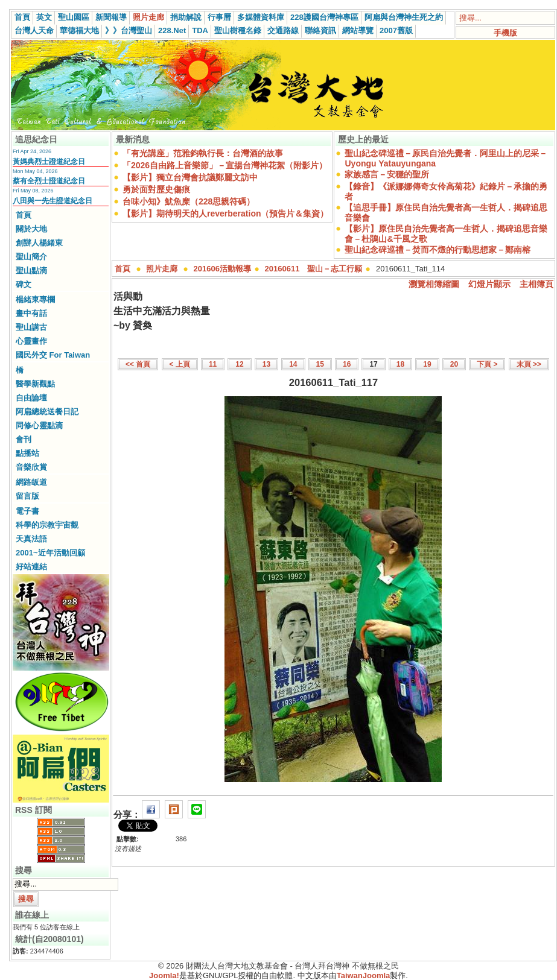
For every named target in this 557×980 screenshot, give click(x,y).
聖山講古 (31, 327)
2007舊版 (396, 30)
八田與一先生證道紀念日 (53, 201)
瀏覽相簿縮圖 (434, 284)
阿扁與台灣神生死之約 (404, 17)
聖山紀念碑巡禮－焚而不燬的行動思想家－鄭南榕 (438, 250)
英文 (44, 17)
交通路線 (283, 30)
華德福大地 (79, 30)
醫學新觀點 (35, 384)
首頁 (22, 17)
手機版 (505, 33)
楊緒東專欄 (35, 299)
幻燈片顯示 (489, 284)
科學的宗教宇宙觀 (47, 525)
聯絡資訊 (320, 30)
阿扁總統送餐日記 (47, 412)
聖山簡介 (31, 257)
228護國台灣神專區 (324, 17)
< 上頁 (180, 364)
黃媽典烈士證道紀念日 (49, 162)
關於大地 (31, 229)
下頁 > (487, 364)
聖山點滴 (31, 270)
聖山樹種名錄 (238, 30)
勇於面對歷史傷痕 (156, 189)
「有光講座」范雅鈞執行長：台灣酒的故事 (203, 153)
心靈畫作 (31, 341)
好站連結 (31, 567)
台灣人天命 (34, 30)
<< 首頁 (138, 364)
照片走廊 (148, 17)
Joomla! (164, 975)
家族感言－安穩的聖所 (387, 174)
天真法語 (31, 539)
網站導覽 (358, 30)
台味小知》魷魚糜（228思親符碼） (189, 201)
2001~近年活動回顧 (50, 553)
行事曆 (219, 17)
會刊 (24, 439)
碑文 (24, 284)
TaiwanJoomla (364, 975)
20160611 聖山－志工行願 (314, 269)
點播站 (27, 453)
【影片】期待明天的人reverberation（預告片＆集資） (225, 213)
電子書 (27, 511)
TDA (200, 30)
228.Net (172, 30)
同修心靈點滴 (39, 425)
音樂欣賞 (31, 467)
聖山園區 (74, 17)
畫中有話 (31, 313)
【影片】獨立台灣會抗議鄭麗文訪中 (190, 177)
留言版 (27, 496)
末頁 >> (529, 364)
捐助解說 (186, 17)
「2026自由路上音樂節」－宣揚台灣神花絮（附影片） (225, 165)
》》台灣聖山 (129, 30)
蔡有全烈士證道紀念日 (49, 181)
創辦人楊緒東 (39, 243)
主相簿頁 (536, 284)
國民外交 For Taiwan (53, 355)
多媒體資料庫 (261, 17)
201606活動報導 (222, 269)
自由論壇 (31, 398)
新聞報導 (111, 17)
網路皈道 (31, 482)
